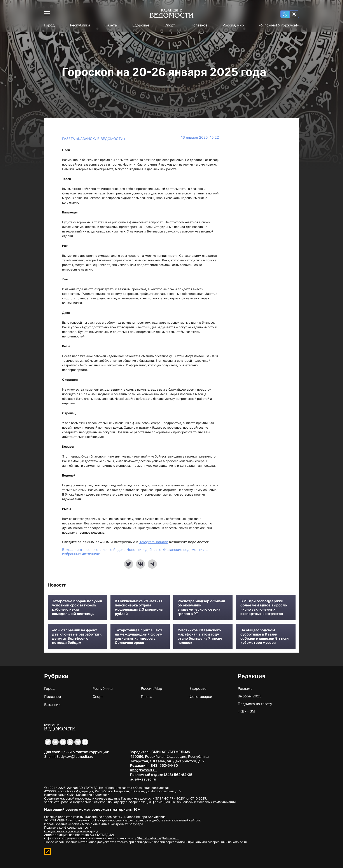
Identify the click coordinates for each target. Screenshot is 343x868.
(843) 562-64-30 (164, 765)
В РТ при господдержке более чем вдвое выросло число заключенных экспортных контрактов (264, 607)
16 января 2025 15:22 (200, 137)
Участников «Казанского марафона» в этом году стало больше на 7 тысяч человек (200, 637)
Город (49, 25)
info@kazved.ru (143, 770)
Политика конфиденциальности (68, 827)
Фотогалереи (201, 697)
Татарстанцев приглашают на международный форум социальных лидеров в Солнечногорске (139, 637)
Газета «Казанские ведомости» (94, 139)
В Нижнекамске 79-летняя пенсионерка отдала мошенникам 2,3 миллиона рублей (139, 607)
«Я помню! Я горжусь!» (279, 25)
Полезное (199, 25)
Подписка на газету (255, 704)
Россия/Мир (233, 25)
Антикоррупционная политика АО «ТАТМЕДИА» (80, 835)
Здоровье (141, 25)
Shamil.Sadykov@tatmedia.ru (69, 756)
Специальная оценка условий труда (71, 831)
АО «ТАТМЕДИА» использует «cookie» (73, 820)
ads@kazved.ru (143, 779)
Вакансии (52, 705)
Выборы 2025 (250, 696)
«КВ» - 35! (246, 711)
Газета (111, 25)
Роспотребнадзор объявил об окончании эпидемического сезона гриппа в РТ (201, 607)
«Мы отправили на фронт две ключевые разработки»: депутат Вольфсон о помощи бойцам (77, 637)
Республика (80, 25)
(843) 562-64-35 (178, 775)
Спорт (170, 25)
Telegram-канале (154, 542)
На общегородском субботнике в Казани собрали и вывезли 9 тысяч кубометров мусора (265, 637)
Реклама (245, 688)
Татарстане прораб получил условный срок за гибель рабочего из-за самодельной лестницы (77, 607)
